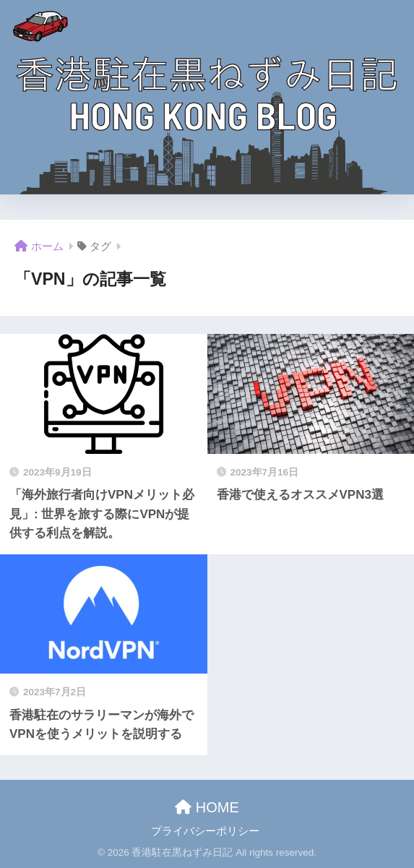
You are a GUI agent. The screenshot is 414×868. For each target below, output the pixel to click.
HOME (207, 807)
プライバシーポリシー (205, 831)
